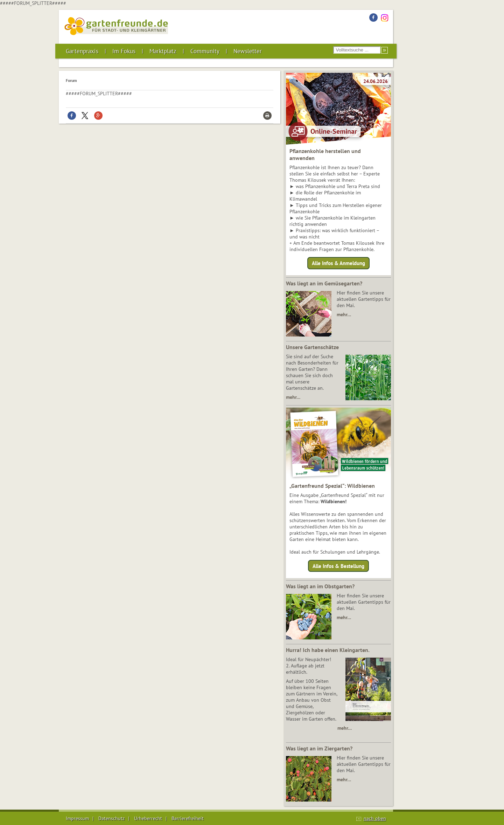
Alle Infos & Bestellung (338, 566)
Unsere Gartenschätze (312, 347)
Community (205, 51)
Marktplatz (163, 51)
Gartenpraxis (82, 51)
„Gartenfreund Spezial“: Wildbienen (332, 486)
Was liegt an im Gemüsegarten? (324, 283)
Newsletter (248, 51)
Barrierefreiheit (188, 818)
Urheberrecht (148, 818)
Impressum (77, 818)
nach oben (375, 818)
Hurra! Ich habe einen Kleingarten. (328, 650)
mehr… (344, 314)
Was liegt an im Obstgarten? (320, 586)
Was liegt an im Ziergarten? (319, 748)
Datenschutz (111, 818)
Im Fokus (124, 51)
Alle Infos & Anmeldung (338, 263)
